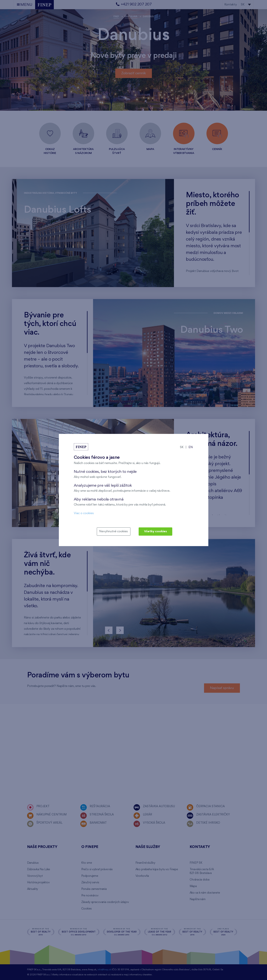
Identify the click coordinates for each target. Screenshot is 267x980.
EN (191, 447)
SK (182, 447)
